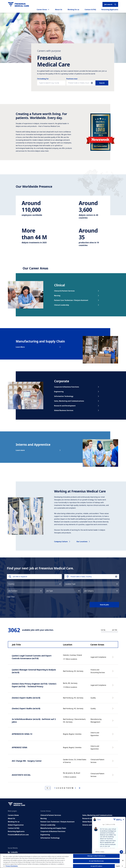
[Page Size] (48, 788)
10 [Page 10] (72, 788)
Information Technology (77, 396)
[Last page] (80, 788)
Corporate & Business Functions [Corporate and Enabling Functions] (53, 831)
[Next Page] (76, 788)
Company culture (62, 542)
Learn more (38, 450)
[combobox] (79, 83)
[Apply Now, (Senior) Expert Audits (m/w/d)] (113, 699)
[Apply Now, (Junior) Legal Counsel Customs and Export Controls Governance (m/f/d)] (113, 658)
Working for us (73, 10)
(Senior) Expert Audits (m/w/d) (26, 698)
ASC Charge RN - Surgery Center (27, 761)
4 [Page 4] (61, 788)
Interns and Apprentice (92, 825)
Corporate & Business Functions (77, 387)
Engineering (77, 392)
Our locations (83, 542)
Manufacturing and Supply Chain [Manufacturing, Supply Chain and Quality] (53, 828)
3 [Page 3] (59, 788)
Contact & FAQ (90, 10)
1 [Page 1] (55, 788)
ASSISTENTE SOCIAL (21, 775)
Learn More (38, 347)
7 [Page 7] (66, 788)
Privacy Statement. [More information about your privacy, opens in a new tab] (12, 866)
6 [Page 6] (64, 788)
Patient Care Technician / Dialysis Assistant (77, 300)
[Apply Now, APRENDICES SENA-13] (113, 735)
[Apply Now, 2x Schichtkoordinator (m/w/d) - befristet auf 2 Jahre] (113, 722)
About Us (59, 10)
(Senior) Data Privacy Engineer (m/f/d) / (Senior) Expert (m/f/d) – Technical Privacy (34, 685)
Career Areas (43, 10)
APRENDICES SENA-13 (22, 734)
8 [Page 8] (68, 788)
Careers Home (13, 815)
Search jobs (104, 605)
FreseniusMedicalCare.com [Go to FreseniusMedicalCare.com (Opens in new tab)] (18, 835)
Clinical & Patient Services (77, 291)
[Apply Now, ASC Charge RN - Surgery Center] (113, 762)
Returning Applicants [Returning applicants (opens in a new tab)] (110, 10)
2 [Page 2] (57, 788)
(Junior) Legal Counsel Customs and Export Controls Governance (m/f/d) (32, 657)
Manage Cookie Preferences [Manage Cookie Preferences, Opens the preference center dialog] (96, 856)
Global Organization (16, 825)
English (118, 866)
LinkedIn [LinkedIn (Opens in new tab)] (13, 852)
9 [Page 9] (70, 788)
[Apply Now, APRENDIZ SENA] (113, 748)
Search (102, 83)
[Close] (123, 861)
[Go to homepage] (18, 4)
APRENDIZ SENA (19, 747)
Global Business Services (77, 410)
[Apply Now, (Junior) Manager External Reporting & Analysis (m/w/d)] (113, 672)
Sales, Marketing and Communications (77, 401)
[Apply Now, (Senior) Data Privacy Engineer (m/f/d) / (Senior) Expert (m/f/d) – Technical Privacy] (113, 686)
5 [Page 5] (62, 788)
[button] (92, 83)
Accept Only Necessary (96, 861)
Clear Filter (11, 597)
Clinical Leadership (77, 305)
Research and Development (77, 406)
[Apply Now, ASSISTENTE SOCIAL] (113, 776)
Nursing (77, 296)
